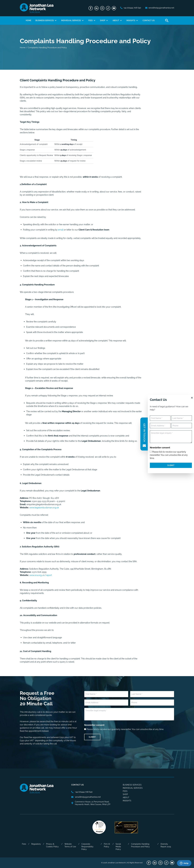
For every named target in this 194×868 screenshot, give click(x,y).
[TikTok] (108, 8)
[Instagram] (102, 8)
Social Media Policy (118, 847)
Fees (90, 20)
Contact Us (149, 20)
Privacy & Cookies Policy (52, 845)
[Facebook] (91, 8)
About (116, 20)
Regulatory (36, 844)
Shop (103, 20)
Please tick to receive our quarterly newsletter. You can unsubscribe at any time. (125, 729)
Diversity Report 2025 (166, 845)
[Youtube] (114, 8)
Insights (131, 20)
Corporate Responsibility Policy (87, 847)
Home (28, 20)
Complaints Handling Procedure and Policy (140, 845)
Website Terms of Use (70, 845)
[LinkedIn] (96, 8)
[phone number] (131, 8)
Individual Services (71, 20)
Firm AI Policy (107, 845)
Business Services (45, 20)
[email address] (160, 8)
